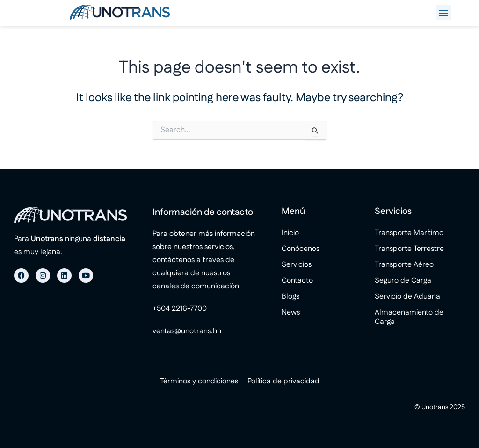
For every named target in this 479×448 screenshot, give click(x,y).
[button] (444, 12)
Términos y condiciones (199, 381)
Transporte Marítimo (409, 233)
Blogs (290, 297)
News (291, 312)
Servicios (297, 265)
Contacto (297, 281)
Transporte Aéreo (404, 265)
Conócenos (301, 249)
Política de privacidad (283, 381)
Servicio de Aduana (407, 297)
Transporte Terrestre (409, 249)
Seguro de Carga (403, 281)
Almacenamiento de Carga (409, 317)
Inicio (290, 233)
